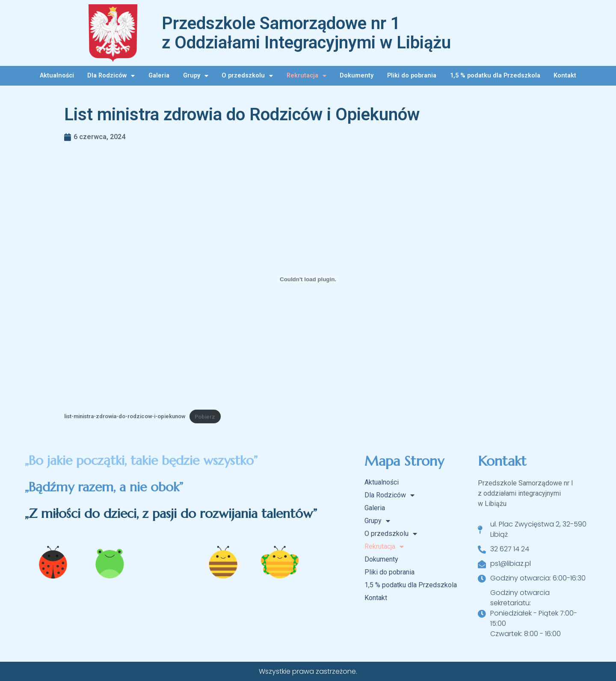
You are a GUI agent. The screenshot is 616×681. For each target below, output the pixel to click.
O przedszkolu (247, 76)
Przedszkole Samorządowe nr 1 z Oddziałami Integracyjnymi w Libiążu (306, 33)
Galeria (159, 76)
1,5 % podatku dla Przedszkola (495, 76)
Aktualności (57, 76)
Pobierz (205, 417)
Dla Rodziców (111, 76)
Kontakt (565, 76)
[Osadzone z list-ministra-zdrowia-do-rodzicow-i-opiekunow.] (308, 279)
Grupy (196, 76)
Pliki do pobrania (412, 76)
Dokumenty (357, 76)
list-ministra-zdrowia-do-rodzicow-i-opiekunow (125, 417)
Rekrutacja (307, 76)
